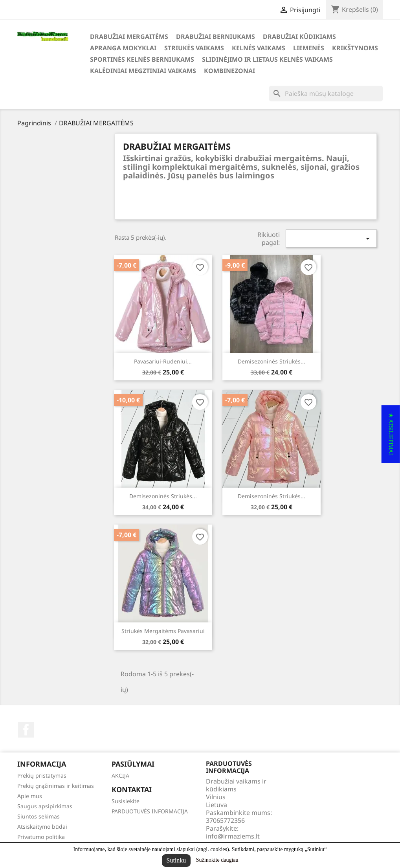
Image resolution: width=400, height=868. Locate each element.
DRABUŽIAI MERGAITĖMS (129, 37)
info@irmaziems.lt (233, 836)
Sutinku (176, 860)
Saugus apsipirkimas (45, 806)
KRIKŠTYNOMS (355, 48)
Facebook (26, 730)
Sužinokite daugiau (217, 860)
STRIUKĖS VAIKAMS (194, 48)
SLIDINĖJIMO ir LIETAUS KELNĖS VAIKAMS (267, 59)
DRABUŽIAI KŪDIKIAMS (299, 37)
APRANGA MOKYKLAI (123, 48)
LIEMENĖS (309, 48)
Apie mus (30, 796)
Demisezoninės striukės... (272, 361)
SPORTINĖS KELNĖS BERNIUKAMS (142, 59)
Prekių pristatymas (42, 775)
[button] (391, 434)
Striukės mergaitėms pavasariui (163, 631)
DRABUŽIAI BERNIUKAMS (216, 37)
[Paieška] (326, 94)
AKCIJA (120, 775)
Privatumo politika (41, 837)
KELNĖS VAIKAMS (259, 48)
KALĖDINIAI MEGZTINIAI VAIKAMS (143, 71)
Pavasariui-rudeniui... (163, 361)
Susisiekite (126, 801)
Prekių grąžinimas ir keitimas (56, 786)
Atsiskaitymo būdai (42, 827)
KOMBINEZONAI (229, 71)
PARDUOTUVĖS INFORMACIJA (150, 811)
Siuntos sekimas (39, 816)
